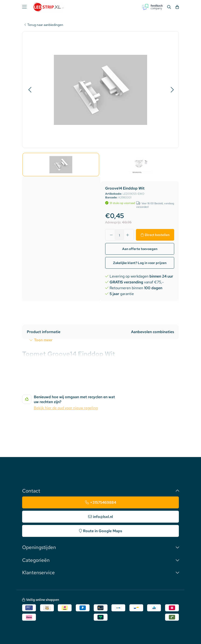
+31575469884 (103, 502)
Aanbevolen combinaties (153, 332)
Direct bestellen (157, 235)
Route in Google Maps (103, 531)
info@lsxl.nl (103, 517)
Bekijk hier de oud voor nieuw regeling (66, 408)
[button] (30, 90)
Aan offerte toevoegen (140, 249)
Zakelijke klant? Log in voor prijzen (140, 263)
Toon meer (43, 340)
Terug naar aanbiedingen (45, 25)
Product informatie (44, 332)
